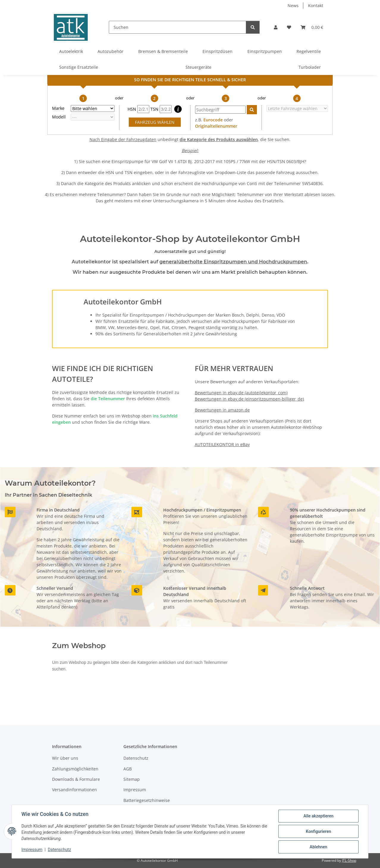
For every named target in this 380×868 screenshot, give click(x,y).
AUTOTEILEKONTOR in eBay (222, 444)
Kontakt (316, 6)
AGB (128, 769)
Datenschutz (59, 850)
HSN (138, 109)
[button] (276, 27)
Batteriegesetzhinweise (147, 800)
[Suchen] (178, 27)
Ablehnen (318, 847)
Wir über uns (65, 758)
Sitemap (132, 779)
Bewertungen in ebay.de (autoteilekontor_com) (241, 393)
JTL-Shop (349, 860)
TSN (161, 109)
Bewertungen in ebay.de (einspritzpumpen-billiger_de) (249, 399)
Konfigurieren (318, 831)
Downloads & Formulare (76, 779)
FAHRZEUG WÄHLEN (155, 122)
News (293, 6)
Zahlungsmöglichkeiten (75, 769)
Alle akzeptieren (318, 816)
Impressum (32, 850)
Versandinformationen (74, 790)
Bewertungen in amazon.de (222, 410)
